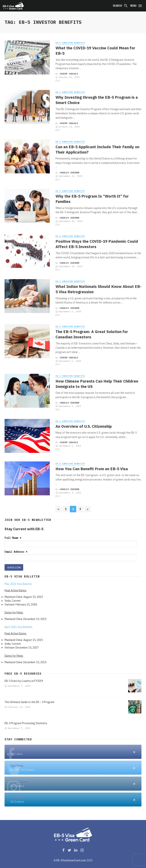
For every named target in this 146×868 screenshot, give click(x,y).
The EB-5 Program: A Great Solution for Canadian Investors (92, 334)
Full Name (13, 538)
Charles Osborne (69, 173)
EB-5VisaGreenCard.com (71, 860)
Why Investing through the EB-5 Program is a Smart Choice (97, 100)
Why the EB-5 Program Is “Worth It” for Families (92, 199)
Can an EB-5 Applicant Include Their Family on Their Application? (97, 149)
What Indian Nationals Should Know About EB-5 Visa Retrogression (98, 289)
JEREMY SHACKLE (69, 74)
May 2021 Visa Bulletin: (18, 584)
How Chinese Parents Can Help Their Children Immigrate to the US (97, 384)
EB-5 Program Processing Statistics (26, 723)
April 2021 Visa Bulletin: (19, 627)
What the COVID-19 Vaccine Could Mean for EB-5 (95, 51)
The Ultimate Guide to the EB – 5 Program (29, 702)
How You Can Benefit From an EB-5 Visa (92, 469)
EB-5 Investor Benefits (70, 43)
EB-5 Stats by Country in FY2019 (24, 681)
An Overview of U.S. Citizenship (84, 426)
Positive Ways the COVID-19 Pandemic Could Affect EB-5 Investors (97, 244)
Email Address (16, 552)
